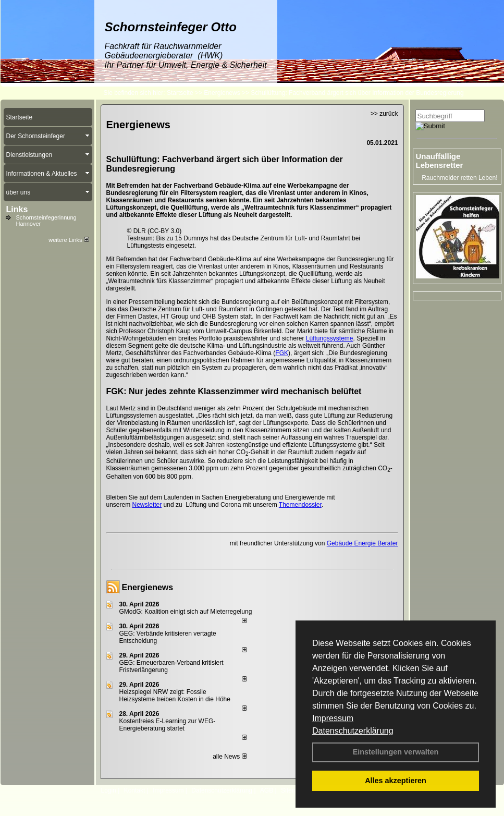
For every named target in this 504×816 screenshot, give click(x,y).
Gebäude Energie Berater (362, 543)
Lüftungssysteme (330, 338)
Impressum (333, 718)
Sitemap (292, 790)
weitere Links (69, 240)
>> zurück (384, 114)
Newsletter (147, 505)
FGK (282, 353)
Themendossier (300, 505)
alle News (230, 757)
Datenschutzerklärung (353, 731)
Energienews (148, 587)
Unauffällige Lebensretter (440, 161)
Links (17, 209)
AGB (267, 790)
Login (109, 790)
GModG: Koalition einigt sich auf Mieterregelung (186, 612)
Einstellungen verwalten (396, 752)
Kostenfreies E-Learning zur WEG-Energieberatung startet (168, 725)
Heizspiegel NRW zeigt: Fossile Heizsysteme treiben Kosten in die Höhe (175, 696)
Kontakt (135, 790)
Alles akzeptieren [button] (396, 781)
